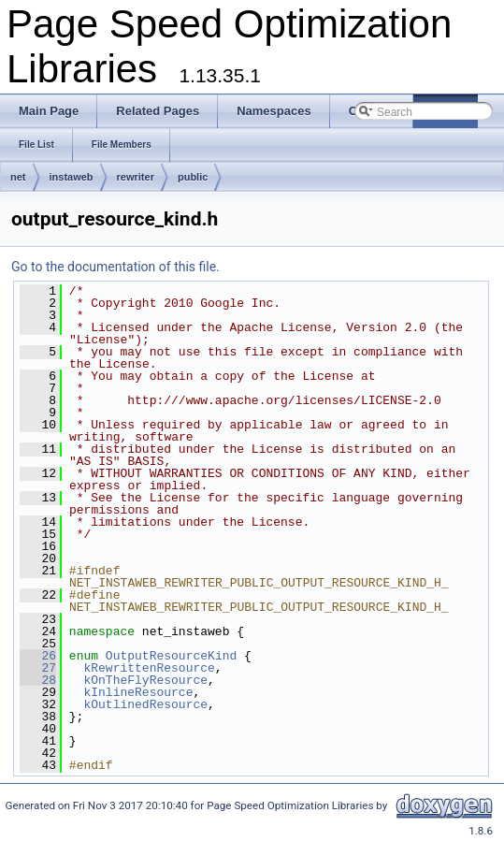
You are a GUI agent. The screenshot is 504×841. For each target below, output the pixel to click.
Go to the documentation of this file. (115, 267)
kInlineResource (138, 692)
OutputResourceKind (171, 656)
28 (38, 680)
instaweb (72, 177)
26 (38, 656)
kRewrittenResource (149, 668)
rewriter (136, 177)
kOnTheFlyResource (145, 680)
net (18, 177)
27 (38, 668)
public (193, 177)
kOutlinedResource (145, 704)
